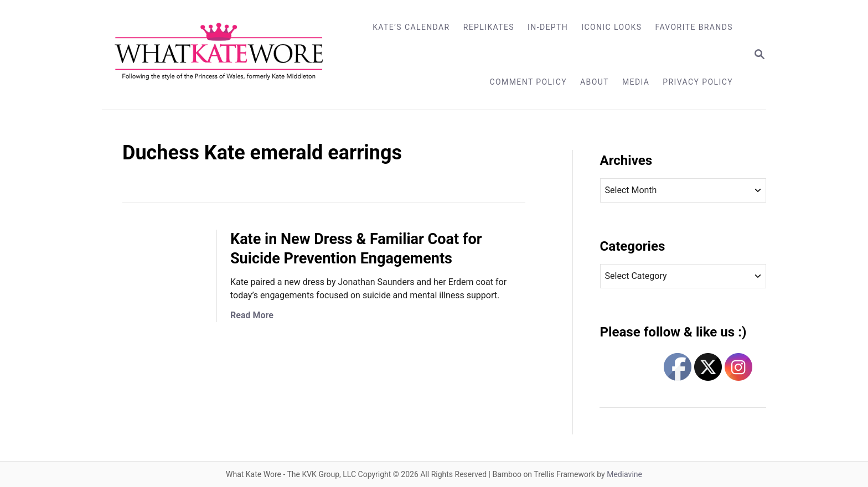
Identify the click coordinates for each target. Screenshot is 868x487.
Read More (252, 315)
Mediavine (624, 474)
